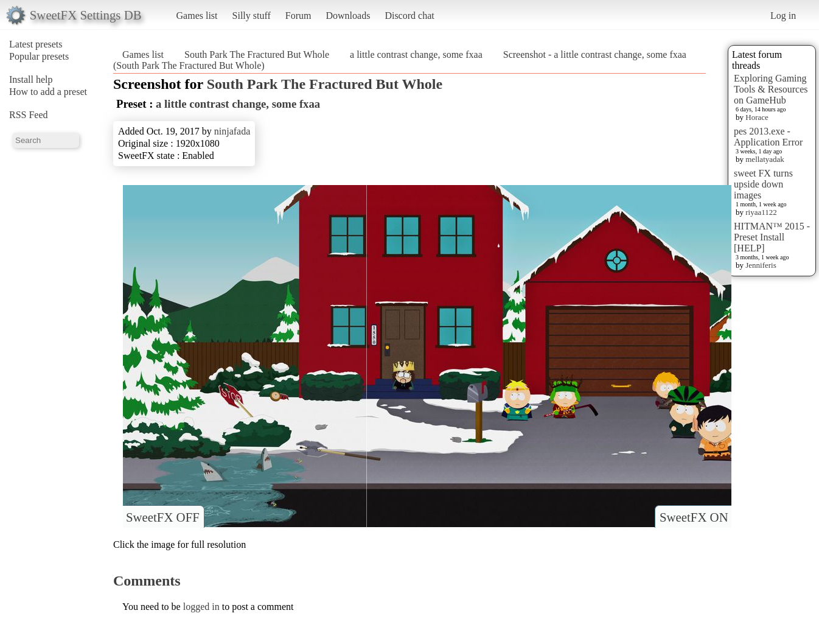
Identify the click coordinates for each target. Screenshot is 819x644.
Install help (31, 79)
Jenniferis (761, 265)
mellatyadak (765, 159)
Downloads (348, 16)
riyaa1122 (761, 212)
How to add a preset (48, 92)
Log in (783, 16)
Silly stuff (252, 16)
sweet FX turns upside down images (763, 184)
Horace (757, 117)
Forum (298, 16)
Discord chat (409, 16)
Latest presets (36, 44)
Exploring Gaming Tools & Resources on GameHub (771, 89)
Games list (197, 16)
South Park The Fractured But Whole (257, 54)
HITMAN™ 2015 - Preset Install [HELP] (772, 237)
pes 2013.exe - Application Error (768, 137)
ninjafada (232, 131)
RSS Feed (29, 115)
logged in (201, 607)
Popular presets (39, 56)
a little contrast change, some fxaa (416, 54)
